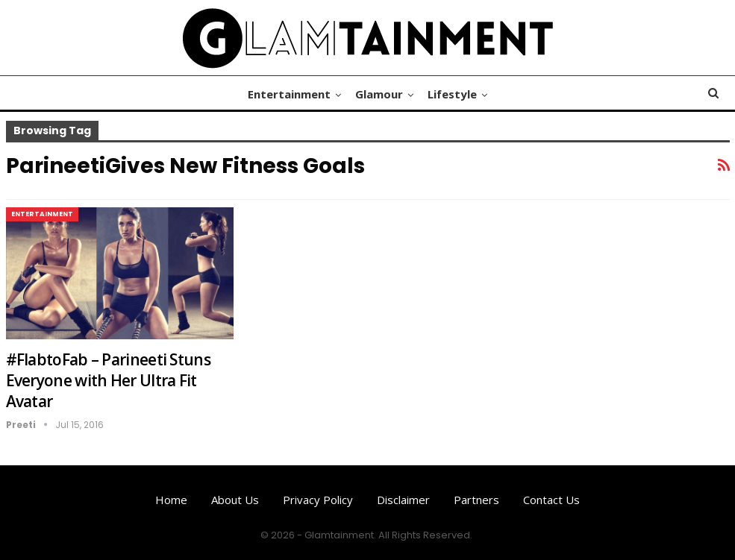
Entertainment (289, 94)
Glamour (379, 94)
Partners (476, 500)
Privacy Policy (318, 500)
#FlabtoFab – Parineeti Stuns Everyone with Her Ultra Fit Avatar (108, 380)
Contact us (551, 500)
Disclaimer (403, 500)
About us (235, 500)
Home (171, 500)
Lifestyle (452, 94)
